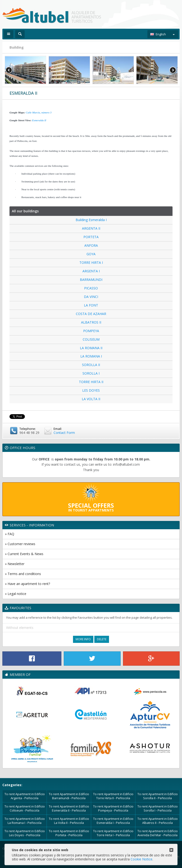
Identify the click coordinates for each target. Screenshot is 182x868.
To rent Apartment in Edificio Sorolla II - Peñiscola (158, 796)
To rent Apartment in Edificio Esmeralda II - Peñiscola (69, 808)
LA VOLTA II (91, 399)
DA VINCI (91, 297)
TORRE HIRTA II (91, 382)
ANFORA (91, 245)
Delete (102, 639)
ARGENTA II (91, 228)
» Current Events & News (24, 554)
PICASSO (91, 288)
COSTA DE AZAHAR (91, 314)
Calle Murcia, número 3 (39, 112)
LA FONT (91, 305)
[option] (25, 70)
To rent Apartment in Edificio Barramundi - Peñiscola (69, 796)
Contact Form (64, 433)
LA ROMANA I (91, 356)
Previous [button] (9, 70)
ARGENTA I (91, 271)
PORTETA (91, 237)
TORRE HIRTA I (91, 262)
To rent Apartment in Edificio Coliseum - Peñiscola (25, 808)
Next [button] (173, 70)
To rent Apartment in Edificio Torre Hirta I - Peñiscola (113, 833)
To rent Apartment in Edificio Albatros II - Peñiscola (158, 821)
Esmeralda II (39, 120)
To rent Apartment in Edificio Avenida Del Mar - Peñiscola (158, 833)
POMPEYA (91, 331)
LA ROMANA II (91, 348)
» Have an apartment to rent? (27, 584)
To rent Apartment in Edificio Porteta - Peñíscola (69, 833)
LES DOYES (91, 390)
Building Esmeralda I (91, 220)
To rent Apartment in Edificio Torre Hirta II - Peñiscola (113, 796)
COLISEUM (91, 339)
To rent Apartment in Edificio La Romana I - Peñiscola (25, 821)
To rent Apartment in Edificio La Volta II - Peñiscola (69, 821)
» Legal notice (16, 594)
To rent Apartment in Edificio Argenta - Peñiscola (25, 796)
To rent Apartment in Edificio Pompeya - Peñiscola (113, 808)
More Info (83, 639)
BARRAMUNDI (91, 280)
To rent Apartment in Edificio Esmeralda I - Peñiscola (113, 821)
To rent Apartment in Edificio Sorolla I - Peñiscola (158, 808)
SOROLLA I (91, 373)
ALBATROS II (91, 322)
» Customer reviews (20, 544)
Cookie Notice (141, 859)
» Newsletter (15, 564)
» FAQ (10, 534)
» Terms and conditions (23, 574)
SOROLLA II (91, 365)
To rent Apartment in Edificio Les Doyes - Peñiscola (25, 833)
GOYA (91, 254)
